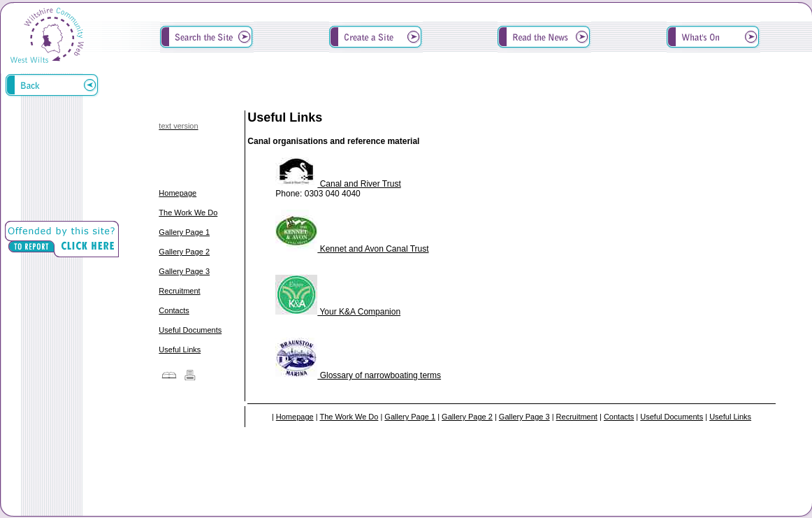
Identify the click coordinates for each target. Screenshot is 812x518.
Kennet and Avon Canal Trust (352, 249)
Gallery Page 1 (184, 232)
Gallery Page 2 (184, 252)
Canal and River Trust (338, 184)
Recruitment (179, 291)
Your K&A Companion (338, 312)
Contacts (174, 310)
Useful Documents (190, 330)
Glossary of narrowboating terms (358, 375)
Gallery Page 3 (184, 271)
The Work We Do (188, 213)
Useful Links (180, 350)
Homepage (177, 193)
